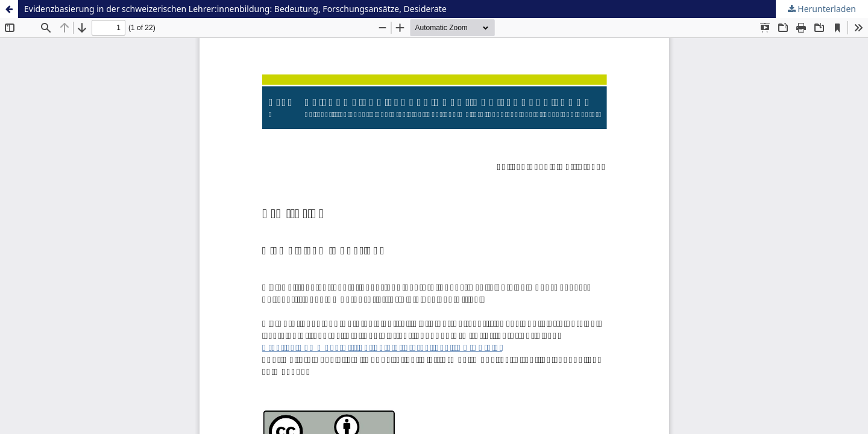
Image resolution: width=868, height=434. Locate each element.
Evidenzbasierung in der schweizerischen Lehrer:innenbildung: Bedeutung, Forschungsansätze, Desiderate (235, 9)
